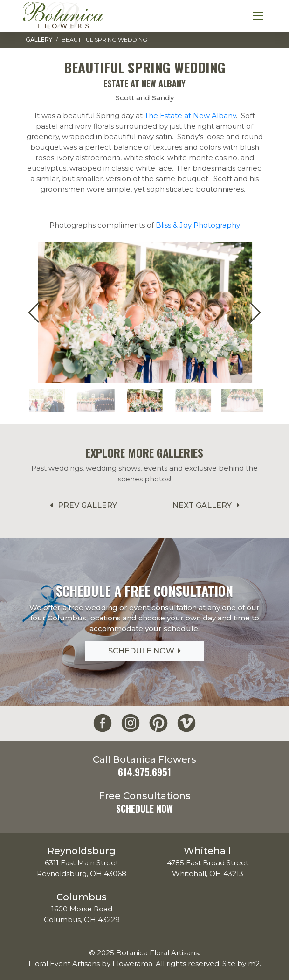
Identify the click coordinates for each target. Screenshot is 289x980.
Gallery (39, 39)
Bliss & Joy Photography (198, 225)
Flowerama (132, 963)
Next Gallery (208, 505)
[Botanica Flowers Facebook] (103, 723)
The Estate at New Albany (190, 115)
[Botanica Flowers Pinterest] (158, 723)
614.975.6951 (144, 772)
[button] (255, 313)
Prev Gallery (82, 505)
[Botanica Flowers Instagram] (131, 723)
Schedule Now (144, 651)
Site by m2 (241, 963)
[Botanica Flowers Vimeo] (186, 723)
